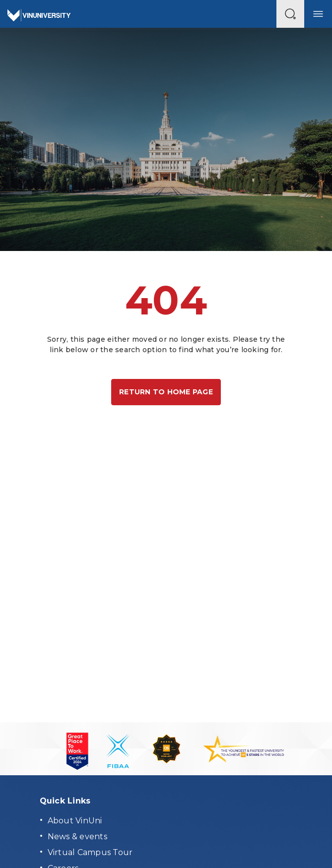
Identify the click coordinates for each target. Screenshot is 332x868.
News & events (77, 837)
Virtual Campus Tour (90, 852)
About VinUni (75, 821)
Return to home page (166, 392)
